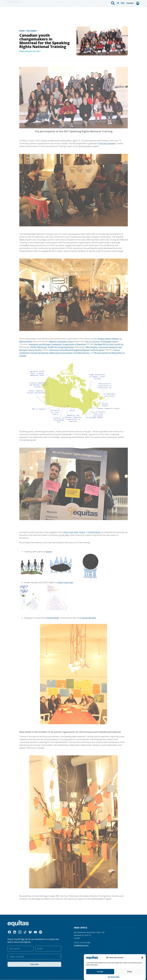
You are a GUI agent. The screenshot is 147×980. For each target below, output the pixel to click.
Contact (130, 3)
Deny (129, 972)
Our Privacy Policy (114, 977)
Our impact (105, 12)
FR (118, 3)
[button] (142, 958)
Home (22, 31)
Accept (100, 972)
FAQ (123, 3)
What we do (78, 12)
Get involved (118, 12)
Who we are (63, 12)
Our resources (92, 12)
